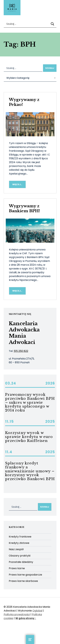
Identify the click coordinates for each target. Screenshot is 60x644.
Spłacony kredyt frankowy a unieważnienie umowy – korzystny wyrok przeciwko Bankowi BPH (30, 471)
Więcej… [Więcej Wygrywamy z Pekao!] (17, 184)
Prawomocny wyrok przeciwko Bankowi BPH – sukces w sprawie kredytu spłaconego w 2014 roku (30, 402)
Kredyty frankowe (20, 537)
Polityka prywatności (17, 614)
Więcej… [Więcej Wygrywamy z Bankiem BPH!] (17, 291)
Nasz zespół (16, 549)
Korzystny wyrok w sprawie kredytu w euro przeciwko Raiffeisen (29, 437)
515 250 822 (21, 351)
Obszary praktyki (20, 556)
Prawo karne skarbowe (23, 581)
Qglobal (37, 611)
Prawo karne (17, 568)
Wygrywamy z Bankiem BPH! (24, 208)
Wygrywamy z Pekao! (24, 102)
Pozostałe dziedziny (21, 562)
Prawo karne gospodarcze (25, 575)
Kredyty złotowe (19, 543)
